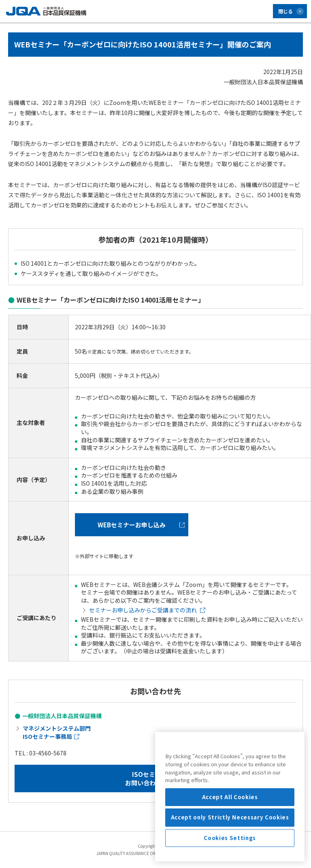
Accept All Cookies (230, 832)
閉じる (285, 11)
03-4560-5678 (48, 753)
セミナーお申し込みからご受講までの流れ (147, 610)
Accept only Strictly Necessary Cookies (230, 852)
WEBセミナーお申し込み (141, 525)
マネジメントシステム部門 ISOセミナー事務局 (57, 732)
